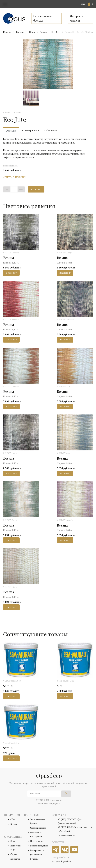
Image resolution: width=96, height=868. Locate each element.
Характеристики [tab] (30, 130)
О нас (13, 841)
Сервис (14, 854)
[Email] (49, 794)
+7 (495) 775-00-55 (67, 819)
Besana (43, 32)
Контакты (15, 859)
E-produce (66, 861)
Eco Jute (56, 32)
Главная (7, 32)
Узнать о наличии (15, 177)
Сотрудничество (38, 828)
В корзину (36, 189)
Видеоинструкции (39, 846)
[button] (90, 4)
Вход (83, 4)
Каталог (20, 32)
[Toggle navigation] (5, 4)
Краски (14, 824)
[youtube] (74, 850)
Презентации (37, 841)
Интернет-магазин (76, 18)
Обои (32, 32)
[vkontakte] (65, 850)
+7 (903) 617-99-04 (67, 827)
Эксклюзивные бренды (43, 18)
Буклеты (34, 859)
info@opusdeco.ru (66, 836)
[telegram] (56, 850)
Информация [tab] (51, 130)
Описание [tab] (11, 131)
